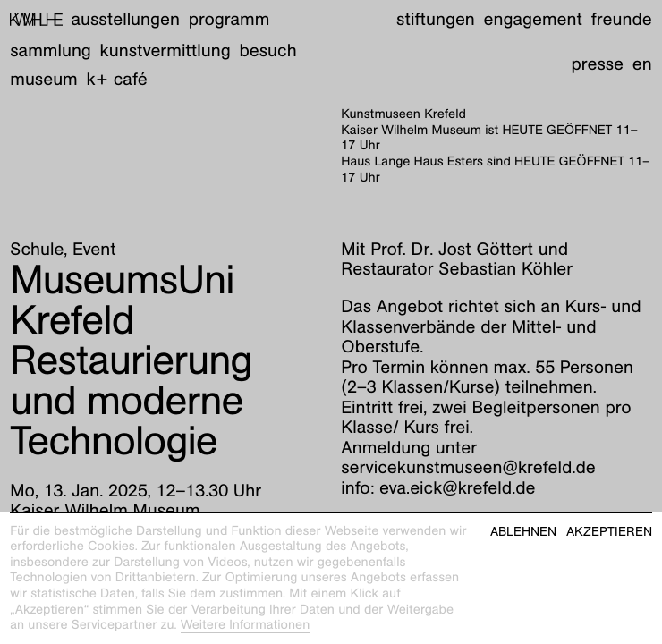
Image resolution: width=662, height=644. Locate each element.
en (642, 64)
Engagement (533, 20)
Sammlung (51, 51)
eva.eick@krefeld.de (457, 488)
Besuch (267, 51)
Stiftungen (436, 20)
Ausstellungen (126, 20)
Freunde (622, 20)
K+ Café (117, 80)
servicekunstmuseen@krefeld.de (468, 468)
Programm (229, 20)
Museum (44, 80)
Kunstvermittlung (165, 51)
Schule (37, 250)
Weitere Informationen (246, 625)
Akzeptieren (609, 532)
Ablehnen (523, 532)
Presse (597, 64)
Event (94, 250)
